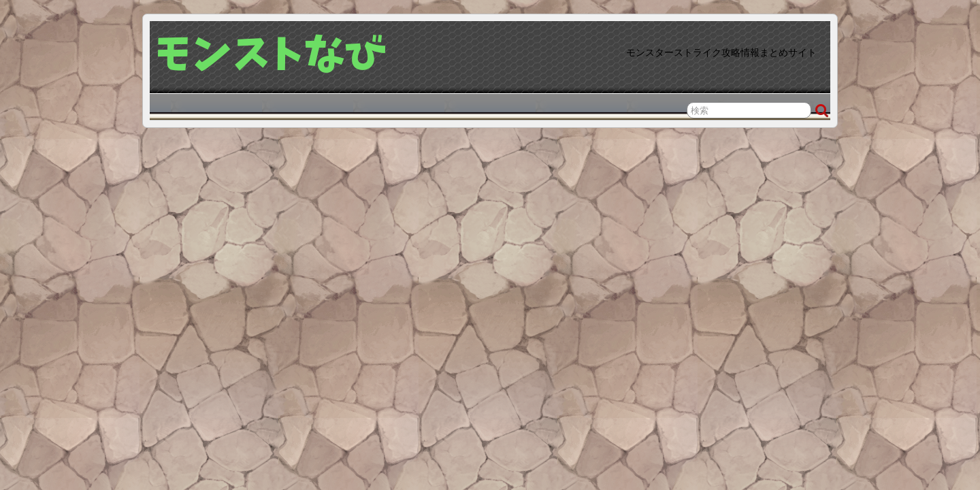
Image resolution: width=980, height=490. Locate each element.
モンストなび (272, 54)
